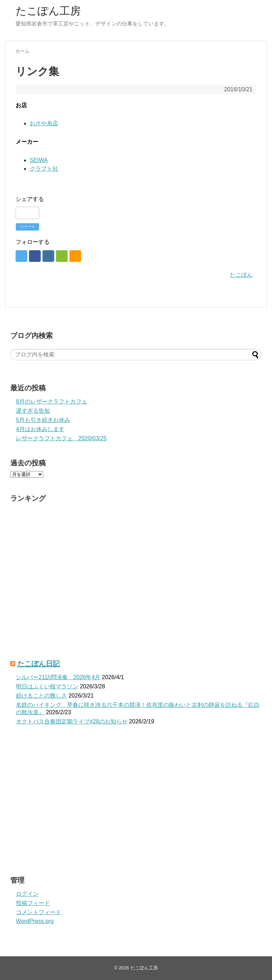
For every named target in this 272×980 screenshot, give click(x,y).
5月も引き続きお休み (43, 420)
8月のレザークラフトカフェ (52, 402)
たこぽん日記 (39, 664)
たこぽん (241, 275)
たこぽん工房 (48, 11)
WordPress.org (35, 921)
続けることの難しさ (41, 696)
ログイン (27, 894)
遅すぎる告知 (33, 411)
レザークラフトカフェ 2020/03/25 (61, 438)
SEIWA (39, 160)
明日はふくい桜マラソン (47, 686)
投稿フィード (33, 903)
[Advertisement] (136, 804)
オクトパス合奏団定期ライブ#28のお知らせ (72, 721)
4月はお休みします (40, 429)
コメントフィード (39, 912)
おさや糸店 (44, 123)
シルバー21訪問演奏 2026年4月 (58, 677)
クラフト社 (44, 169)
